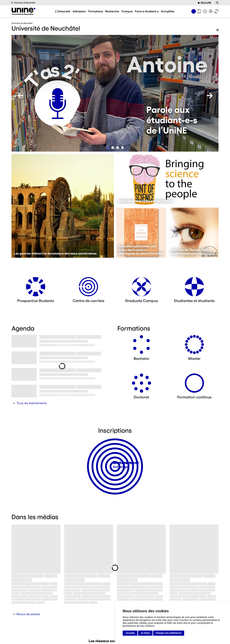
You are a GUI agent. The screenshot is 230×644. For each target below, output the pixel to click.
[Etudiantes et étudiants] (194, 288)
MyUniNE (205, 3)
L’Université (63, 11)
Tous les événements (32, 403)
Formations (96, 11)
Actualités (168, 11)
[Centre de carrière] (88, 288)
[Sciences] (204, 11)
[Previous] (20, 96)
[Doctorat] (142, 384)
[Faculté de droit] (210, 11)
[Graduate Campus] (142, 288)
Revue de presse (28, 614)
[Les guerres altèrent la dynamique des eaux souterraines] (63, 206)
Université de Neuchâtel (23, 3)
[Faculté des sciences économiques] (216, 11)
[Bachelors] (142, 346)
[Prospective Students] (36, 288)
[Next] (210, 96)
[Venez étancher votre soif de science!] (167, 180)
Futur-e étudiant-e (147, 11)
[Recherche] (217, 3)
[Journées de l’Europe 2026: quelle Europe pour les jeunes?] (194, 233)
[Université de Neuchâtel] (23, 11)
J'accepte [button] (130, 633)
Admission (79, 11)
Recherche (112, 11)
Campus (127, 11)
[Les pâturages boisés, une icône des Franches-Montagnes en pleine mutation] (141, 233)
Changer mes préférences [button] (169, 633)
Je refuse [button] (145, 633)
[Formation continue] (194, 384)
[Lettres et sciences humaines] (199, 11)
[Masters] (194, 346)
